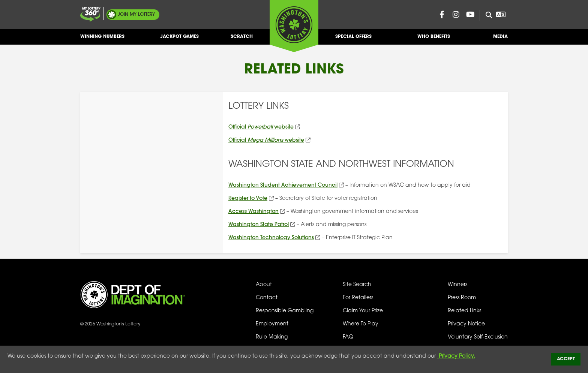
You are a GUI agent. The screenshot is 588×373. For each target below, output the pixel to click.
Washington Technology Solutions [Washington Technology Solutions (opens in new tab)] (271, 238)
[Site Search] (486, 15)
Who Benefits (434, 40)
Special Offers (353, 40)
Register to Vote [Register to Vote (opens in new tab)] (248, 198)
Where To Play (361, 324)
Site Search (357, 285)
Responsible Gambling (285, 311)
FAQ (348, 337)
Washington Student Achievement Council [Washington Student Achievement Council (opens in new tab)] (283, 185)
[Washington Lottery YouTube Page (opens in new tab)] (470, 15)
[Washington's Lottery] (294, 26)
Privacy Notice (466, 324)
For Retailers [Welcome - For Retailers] (358, 298)
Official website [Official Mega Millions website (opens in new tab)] (266, 140)
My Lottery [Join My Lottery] (136, 15)
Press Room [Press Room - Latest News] (462, 298)
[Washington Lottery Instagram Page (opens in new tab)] (456, 15)
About (264, 285)
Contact (267, 298)
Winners (457, 285)
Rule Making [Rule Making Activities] (272, 337)
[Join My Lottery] (90, 14)
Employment (272, 324)
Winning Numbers (102, 40)
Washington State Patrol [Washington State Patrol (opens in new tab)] (259, 225)
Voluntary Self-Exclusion (478, 337)
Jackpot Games (179, 40)
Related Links (464, 311)
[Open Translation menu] (501, 15)
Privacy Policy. (456, 356)
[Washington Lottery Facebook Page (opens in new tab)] (442, 15)
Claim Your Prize (363, 311)
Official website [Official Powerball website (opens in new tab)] (261, 127)
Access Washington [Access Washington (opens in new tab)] (253, 212)
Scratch (242, 40)
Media (500, 40)
